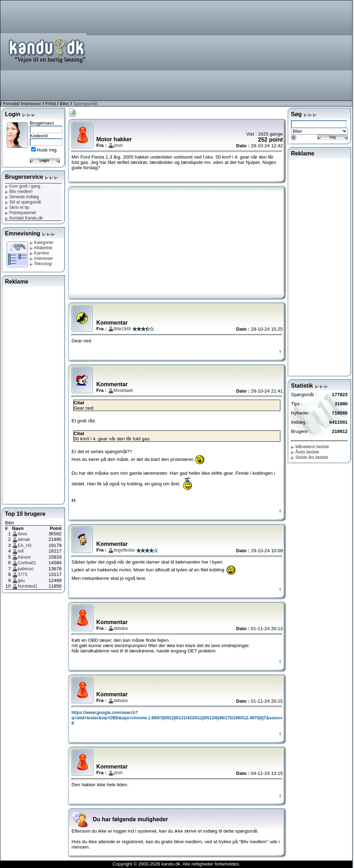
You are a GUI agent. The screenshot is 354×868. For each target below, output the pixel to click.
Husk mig (47, 150)
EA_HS (25, 546)
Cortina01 (27, 563)
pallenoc (26, 569)
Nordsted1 (27, 586)
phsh (118, 145)
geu (21, 581)
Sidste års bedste (310, 457)
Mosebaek (123, 390)
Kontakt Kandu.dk (24, 218)
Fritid (51, 104)
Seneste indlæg (22, 197)
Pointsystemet (21, 213)
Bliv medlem (19, 192)
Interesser (31, 104)
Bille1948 (122, 329)
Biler (65, 104)
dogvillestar (124, 550)
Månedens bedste (310, 447)
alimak (24, 539)
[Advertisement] (239, 50)
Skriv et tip (17, 207)
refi (21, 551)
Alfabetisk (41, 248)
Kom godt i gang (23, 186)
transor (24, 557)
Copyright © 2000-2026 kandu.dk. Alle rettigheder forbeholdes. (176, 864)
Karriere (39, 253)
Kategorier (42, 242)
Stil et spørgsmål (23, 202)
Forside (10, 104)
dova (22, 534)
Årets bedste (305, 452)
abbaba (121, 628)
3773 (22, 575)
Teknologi (41, 264)
